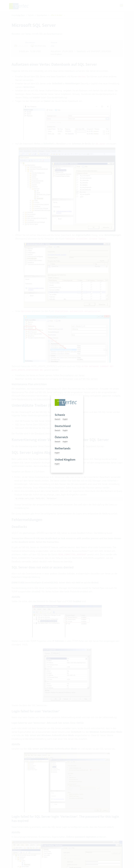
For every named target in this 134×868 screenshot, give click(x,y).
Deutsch (58, 419)
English (65, 419)
